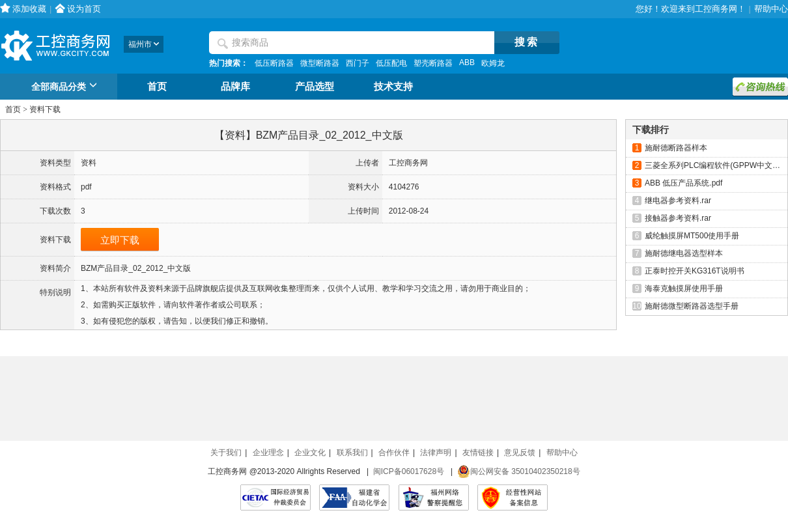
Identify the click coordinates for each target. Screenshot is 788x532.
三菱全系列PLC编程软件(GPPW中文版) (714, 165)
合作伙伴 (394, 453)
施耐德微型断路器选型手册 (692, 306)
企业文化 (310, 453)
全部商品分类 (66, 87)
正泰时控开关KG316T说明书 (695, 271)
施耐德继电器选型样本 (684, 253)
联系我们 (352, 453)
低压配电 (391, 63)
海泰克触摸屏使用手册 (684, 288)
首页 (157, 87)
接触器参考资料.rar (678, 218)
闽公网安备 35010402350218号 (519, 471)
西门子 (358, 63)
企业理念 (268, 453)
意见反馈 (520, 453)
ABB (467, 63)
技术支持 (393, 87)
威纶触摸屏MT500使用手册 (692, 236)
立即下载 (120, 240)
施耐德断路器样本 (676, 148)
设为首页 (84, 9)
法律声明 (436, 453)
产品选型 (315, 87)
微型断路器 (320, 63)
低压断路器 (274, 63)
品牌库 (235, 87)
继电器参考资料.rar (678, 201)
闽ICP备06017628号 (409, 471)
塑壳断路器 (433, 63)
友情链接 (478, 453)
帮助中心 (771, 9)
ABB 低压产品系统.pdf (683, 183)
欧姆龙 (493, 63)
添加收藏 (29, 9)
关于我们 (226, 453)
